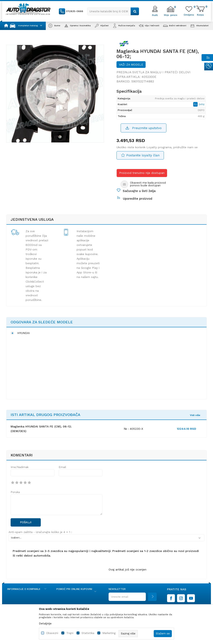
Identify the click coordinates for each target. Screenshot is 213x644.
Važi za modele (131, 65)
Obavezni (52, 633)
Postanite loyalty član (143, 155)
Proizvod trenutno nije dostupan (142, 173)
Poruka (15, 492)
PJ (196, 104)
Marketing (109, 633)
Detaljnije (45, 623)
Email (62, 467)
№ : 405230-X (133, 429)
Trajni (70, 633)
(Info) (202, 104)
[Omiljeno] (189, 15)
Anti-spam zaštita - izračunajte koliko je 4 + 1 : (40, 532)
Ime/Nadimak (20, 467)
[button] (113, 11)
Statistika (88, 633)
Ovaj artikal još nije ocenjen (128, 569)
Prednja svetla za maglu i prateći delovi (154, 72)
